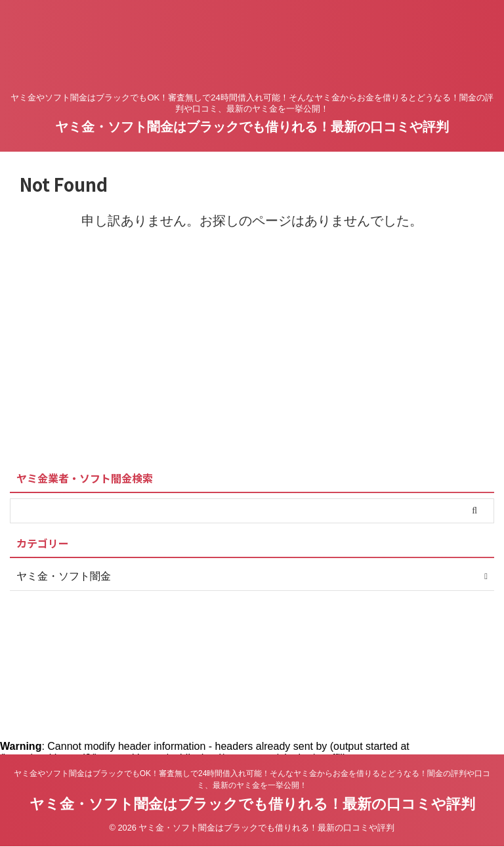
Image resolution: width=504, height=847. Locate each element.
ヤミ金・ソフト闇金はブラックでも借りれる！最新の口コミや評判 (252, 127)
